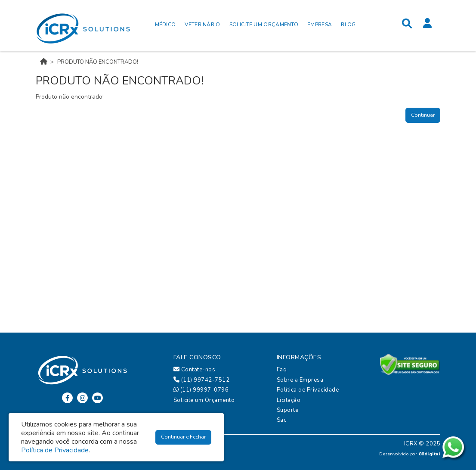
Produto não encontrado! (98, 62)
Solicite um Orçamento (204, 400)
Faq (282, 370)
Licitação (289, 400)
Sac (282, 420)
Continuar (423, 115)
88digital (430, 454)
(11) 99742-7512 (202, 380)
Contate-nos (195, 370)
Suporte (288, 410)
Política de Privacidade (308, 390)
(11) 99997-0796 (201, 390)
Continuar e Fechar (183, 437)
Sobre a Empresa (300, 380)
